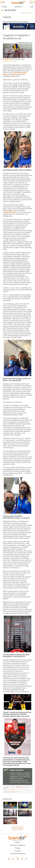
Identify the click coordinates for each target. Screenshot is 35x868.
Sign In (32, 2)
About (18, 842)
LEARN (4, 7)
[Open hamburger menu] (2, 2)
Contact (18, 851)
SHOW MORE (18, 828)
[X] (17, 859)
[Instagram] (22, 859)
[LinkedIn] (9, 859)
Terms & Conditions (18, 845)
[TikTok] (26, 859)
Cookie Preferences (18, 854)
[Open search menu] (4, 2)
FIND (32, 7)
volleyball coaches (10, 212)
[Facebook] (13, 859)
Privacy (18, 848)
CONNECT (18, 7)
